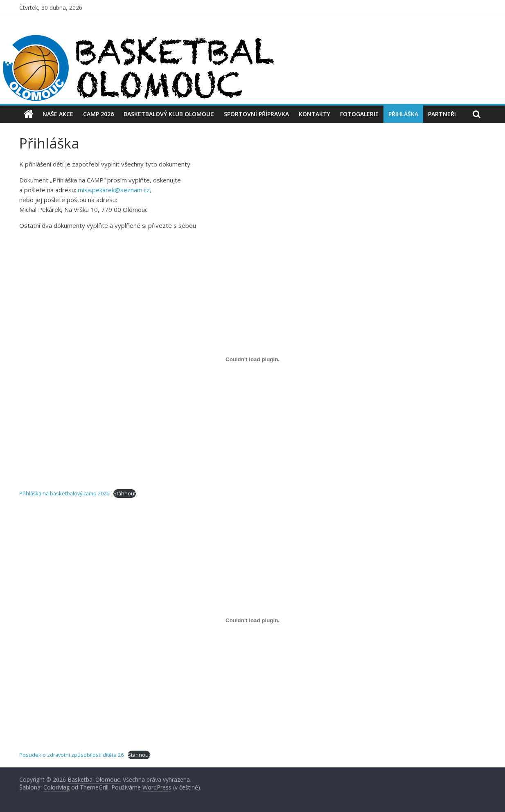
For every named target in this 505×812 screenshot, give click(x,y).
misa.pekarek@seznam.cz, (115, 190)
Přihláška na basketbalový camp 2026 (64, 493)
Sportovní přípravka (256, 114)
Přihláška (403, 114)
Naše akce (58, 114)
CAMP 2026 (98, 114)
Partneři (442, 114)
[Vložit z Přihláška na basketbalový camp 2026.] (253, 359)
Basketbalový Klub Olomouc (169, 114)
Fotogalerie (359, 114)
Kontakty (314, 114)
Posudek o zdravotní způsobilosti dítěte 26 (71, 755)
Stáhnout (125, 493)
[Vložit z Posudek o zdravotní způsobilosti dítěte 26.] (253, 621)
